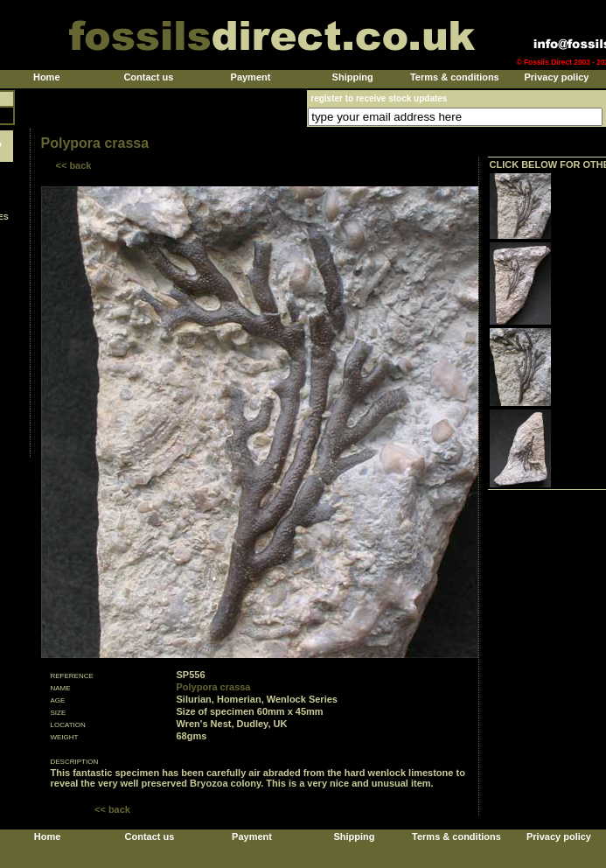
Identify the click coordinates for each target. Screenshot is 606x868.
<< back (74, 165)
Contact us (148, 77)
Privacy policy (556, 77)
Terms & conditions (455, 77)
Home (47, 77)
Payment (251, 77)
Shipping (353, 77)
